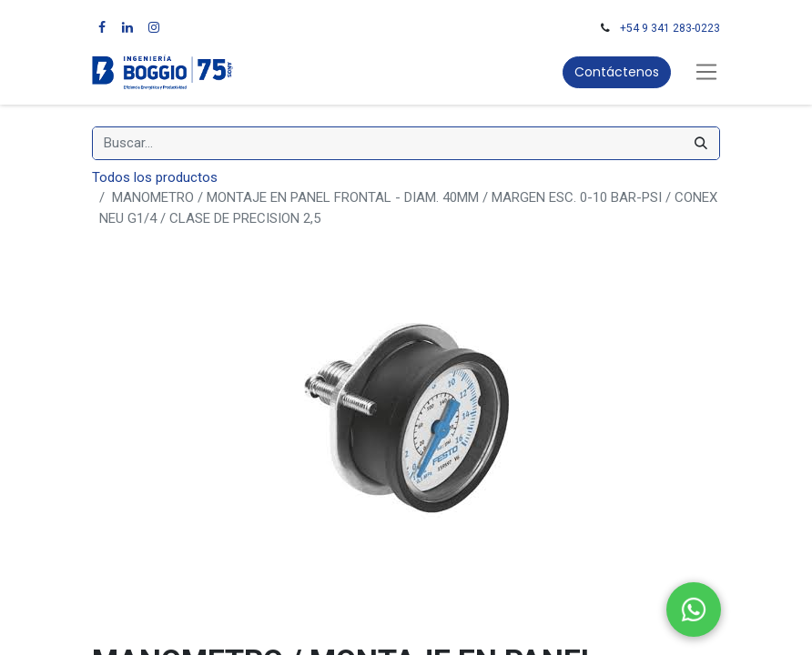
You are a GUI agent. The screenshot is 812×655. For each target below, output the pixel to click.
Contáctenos (617, 72)
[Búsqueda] (701, 143)
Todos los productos (155, 177)
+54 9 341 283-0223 (670, 28)
